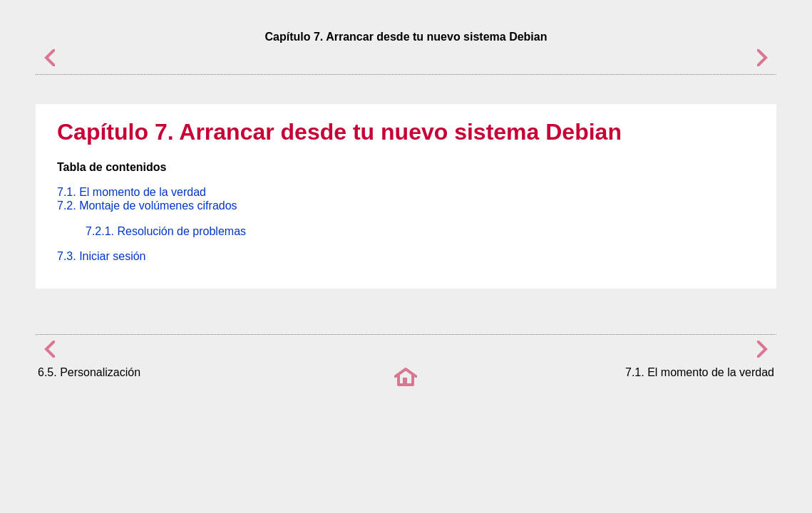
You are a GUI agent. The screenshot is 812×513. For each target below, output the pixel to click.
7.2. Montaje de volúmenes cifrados (147, 206)
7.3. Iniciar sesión (102, 256)
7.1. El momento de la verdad (132, 192)
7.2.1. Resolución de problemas (166, 231)
